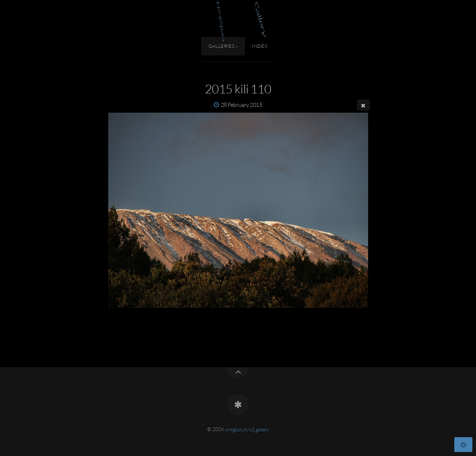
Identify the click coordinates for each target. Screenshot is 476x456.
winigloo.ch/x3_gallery (247, 429)
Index (260, 46)
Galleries (222, 46)
